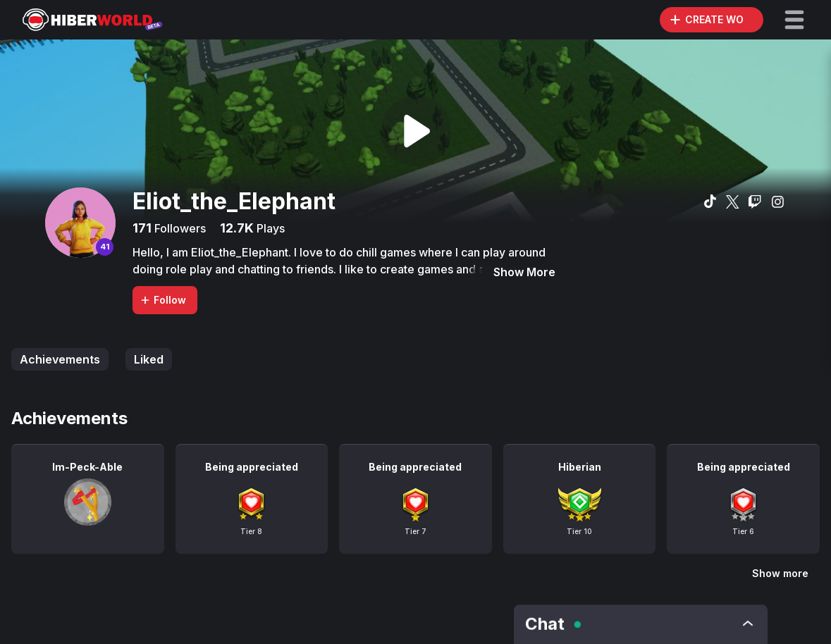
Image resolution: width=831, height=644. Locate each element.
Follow (163, 300)
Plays (269, 228)
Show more (780, 573)
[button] (794, 20)
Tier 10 (579, 531)
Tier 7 (415, 531)
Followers (179, 228)
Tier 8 (251, 531)
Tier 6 (743, 531)
